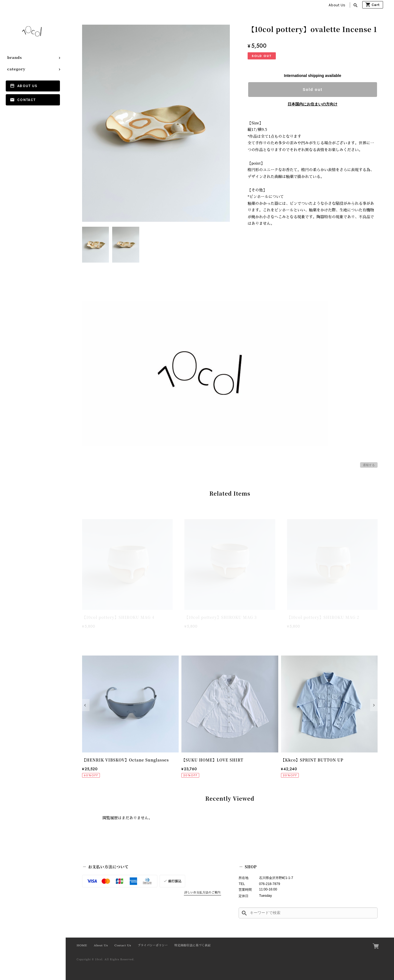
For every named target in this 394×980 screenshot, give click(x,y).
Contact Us (123, 945)
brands (15, 57)
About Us (337, 5)
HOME (82, 945)
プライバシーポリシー (153, 945)
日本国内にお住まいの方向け (312, 104)
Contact (26, 100)
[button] (86, 705)
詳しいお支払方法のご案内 (202, 893)
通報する (369, 465)
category (17, 69)
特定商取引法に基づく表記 (193, 945)
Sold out (312, 90)
